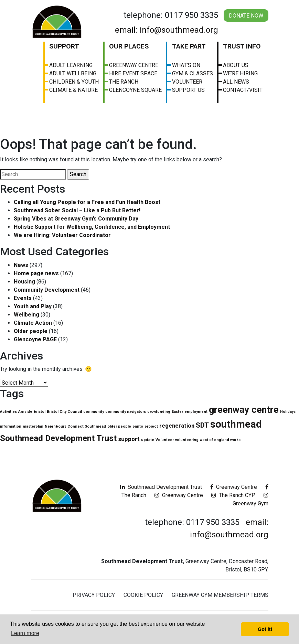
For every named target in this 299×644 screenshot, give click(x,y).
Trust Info (242, 46)
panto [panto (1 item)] (138, 426)
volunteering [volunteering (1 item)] (187, 440)
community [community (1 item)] (94, 412)
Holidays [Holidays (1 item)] (288, 412)
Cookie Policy (143, 595)
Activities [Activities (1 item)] (8, 412)
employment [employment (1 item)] (196, 412)
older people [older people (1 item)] (119, 426)
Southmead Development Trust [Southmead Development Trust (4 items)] (58, 438)
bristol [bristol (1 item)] (40, 412)
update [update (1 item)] (148, 440)
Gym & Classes (193, 73)
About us (236, 65)
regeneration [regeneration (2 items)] (177, 426)
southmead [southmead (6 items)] (236, 424)
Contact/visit (243, 90)
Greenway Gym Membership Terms (220, 595)
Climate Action (33, 323)
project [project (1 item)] (151, 426)
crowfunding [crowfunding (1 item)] (159, 412)
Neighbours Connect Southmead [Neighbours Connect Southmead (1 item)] (75, 426)
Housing (24, 282)
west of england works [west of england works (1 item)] (220, 440)
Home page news (36, 273)
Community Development (47, 290)
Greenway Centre (134, 65)
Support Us (188, 90)
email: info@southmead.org (167, 30)
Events (23, 298)
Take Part (189, 46)
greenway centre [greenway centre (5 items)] (244, 410)
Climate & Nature (73, 90)
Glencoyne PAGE (35, 339)
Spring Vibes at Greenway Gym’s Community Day (76, 219)
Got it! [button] (265, 629)
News (21, 265)
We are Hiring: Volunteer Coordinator (62, 235)
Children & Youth (74, 82)
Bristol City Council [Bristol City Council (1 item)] (64, 412)
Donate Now (246, 16)
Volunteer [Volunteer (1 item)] (165, 440)
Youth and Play (33, 306)
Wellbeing (26, 315)
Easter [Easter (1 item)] (177, 412)
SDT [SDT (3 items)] (202, 425)
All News (236, 82)
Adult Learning (71, 65)
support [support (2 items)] (129, 439)
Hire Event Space (133, 73)
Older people (31, 331)
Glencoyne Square (135, 90)
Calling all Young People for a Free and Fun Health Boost (87, 202)
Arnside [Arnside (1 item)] (25, 412)
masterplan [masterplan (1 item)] (33, 426)
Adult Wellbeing (73, 73)
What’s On (186, 65)
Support (64, 46)
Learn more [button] (25, 633)
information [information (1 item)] (11, 426)
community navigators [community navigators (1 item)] (126, 412)
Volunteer (187, 82)
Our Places (129, 46)
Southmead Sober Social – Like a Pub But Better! (77, 210)
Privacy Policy (94, 595)
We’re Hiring (240, 73)
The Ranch (124, 82)
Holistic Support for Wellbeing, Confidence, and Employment (92, 227)
